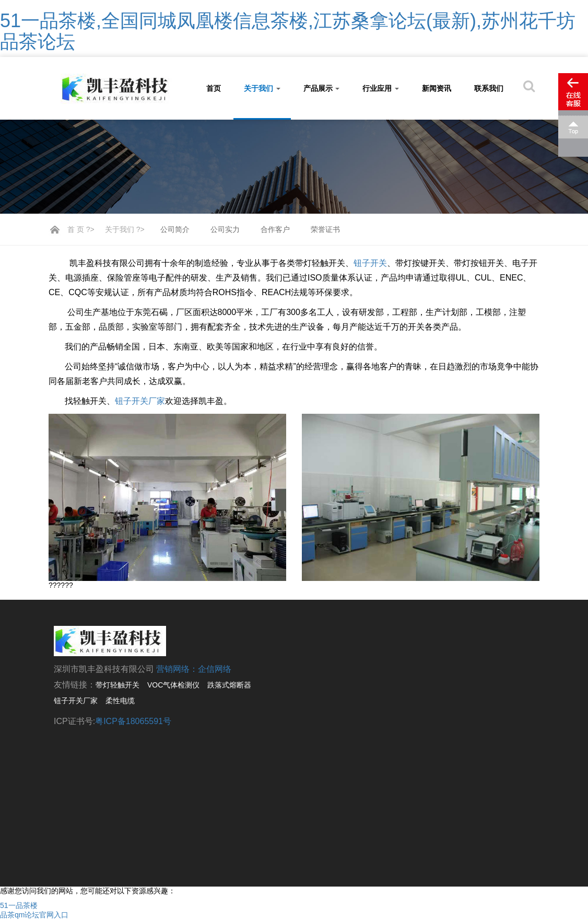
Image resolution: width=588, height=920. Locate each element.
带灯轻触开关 (117, 685)
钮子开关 (370, 263)
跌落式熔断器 (229, 685)
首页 (214, 88)
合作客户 (275, 229)
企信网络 (215, 669)
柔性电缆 (120, 701)
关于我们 (262, 88)
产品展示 (322, 88)
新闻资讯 (437, 88)
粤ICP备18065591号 (133, 721)
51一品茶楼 (19, 905)
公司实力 (225, 229)
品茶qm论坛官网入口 (34, 915)
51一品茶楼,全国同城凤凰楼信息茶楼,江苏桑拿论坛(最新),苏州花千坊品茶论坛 (288, 31)
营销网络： (177, 669)
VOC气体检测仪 (173, 685)
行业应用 (381, 88)
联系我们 (489, 88)
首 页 (76, 229)
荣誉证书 (325, 229)
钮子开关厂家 (140, 401)
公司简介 (175, 229)
